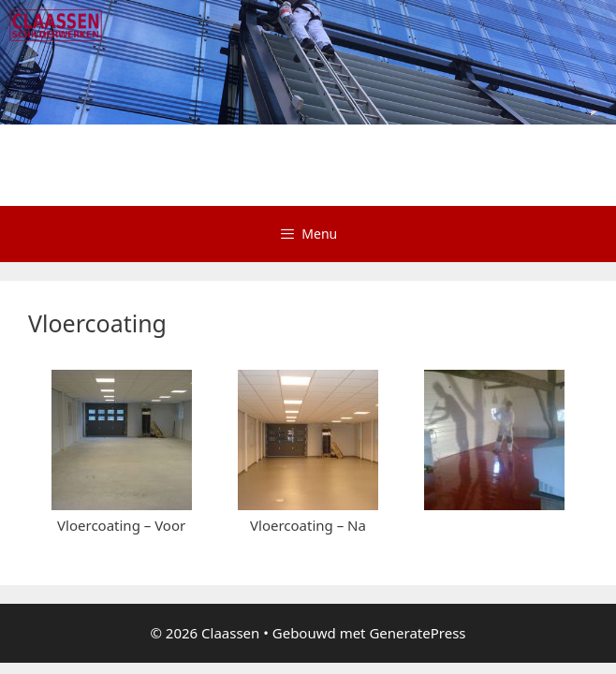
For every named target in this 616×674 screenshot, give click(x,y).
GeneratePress (417, 535)
